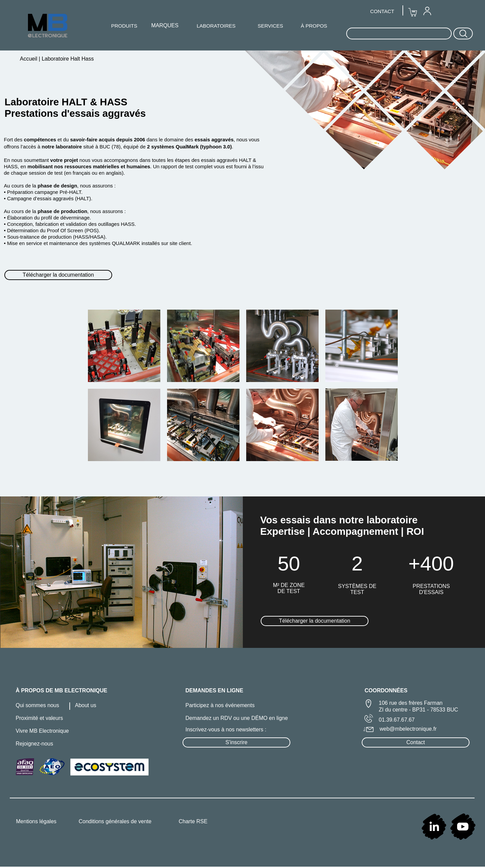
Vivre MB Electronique (42, 731)
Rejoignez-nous (35, 744)
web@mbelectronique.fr (408, 729)
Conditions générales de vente (115, 821)
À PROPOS (314, 26)
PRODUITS (124, 26)
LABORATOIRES (216, 26)
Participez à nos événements (220, 705)
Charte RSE (193, 821)
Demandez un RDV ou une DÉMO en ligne (237, 718)
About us (86, 705)
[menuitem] (427, 11)
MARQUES (165, 25)
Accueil (29, 59)
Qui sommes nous (38, 705)
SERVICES (270, 26)
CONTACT (382, 11)
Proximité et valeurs (40, 718)
